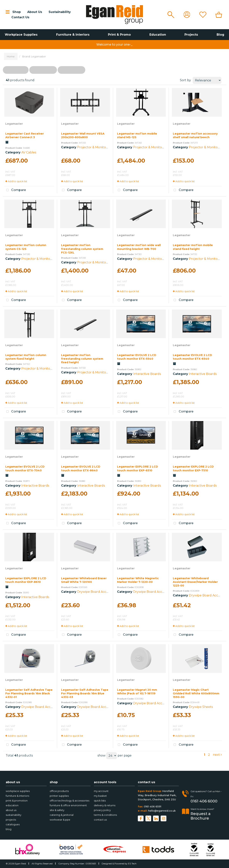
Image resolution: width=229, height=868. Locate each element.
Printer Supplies (59, 796)
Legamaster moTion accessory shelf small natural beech (195, 135)
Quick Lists (100, 801)
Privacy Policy (102, 810)
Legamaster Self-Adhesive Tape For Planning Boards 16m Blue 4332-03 (85, 693)
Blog (220, 35)
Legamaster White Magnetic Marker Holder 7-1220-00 (138, 580)
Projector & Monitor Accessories (101, 147)
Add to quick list (16, 181)
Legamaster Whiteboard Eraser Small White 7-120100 (84, 580)
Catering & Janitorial (62, 815)
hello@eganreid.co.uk (162, 811)
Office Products (59, 791)
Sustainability (60, 12)
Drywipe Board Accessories (97, 592)
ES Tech (132, 864)
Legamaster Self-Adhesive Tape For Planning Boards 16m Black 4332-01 (29, 693)
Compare (15, 190)
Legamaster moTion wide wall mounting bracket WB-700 (139, 247)
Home (11, 56)
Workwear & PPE (60, 820)
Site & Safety (57, 810)
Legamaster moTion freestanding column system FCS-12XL (82, 249)
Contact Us (20, 17)
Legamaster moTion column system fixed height (26, 357)
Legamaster (14, 124)
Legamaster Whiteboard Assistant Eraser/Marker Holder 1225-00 (195, 582)
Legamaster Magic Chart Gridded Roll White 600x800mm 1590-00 (196, 693)
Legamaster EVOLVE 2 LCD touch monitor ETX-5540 (137, 357)
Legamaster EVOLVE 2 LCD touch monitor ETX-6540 (192, 357)
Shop (17, 12)
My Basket (100, 796)
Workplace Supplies (21, 35)
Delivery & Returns (105, 805)
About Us (35, 12)
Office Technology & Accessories (69, 801)
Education (158, 35)
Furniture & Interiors (73, 35)
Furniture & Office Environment (68, 805)
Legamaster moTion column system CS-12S (26, 247)
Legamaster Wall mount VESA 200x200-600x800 (83, 135)
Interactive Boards (147, 374)
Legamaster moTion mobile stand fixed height (193, 247)
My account (101, 791)
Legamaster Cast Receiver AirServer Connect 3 (25, 135)
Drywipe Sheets (201, 707)
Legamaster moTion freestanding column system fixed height (82, 359)
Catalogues (13, 824)
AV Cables (29, 152)
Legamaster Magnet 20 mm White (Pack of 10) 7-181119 (137, 692)
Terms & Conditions (105, 815)
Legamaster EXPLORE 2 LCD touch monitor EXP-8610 (26, 580)
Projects (191, 35)
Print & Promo (119, 35)
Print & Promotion (17, 801)
